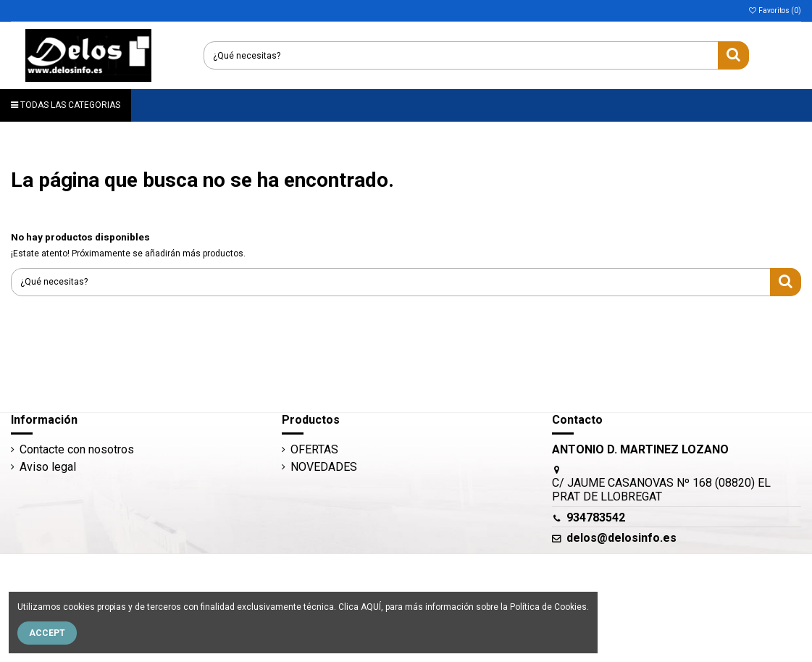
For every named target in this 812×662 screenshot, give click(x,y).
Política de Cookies (548, 607)
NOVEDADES (324, 467)
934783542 (596, 518)
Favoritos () (774, 11)
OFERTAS (314, 449)
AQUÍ (371, 607)
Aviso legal (48, 467)
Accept (47, 633)
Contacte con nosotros (77, 449)
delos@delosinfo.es (621, 538)
